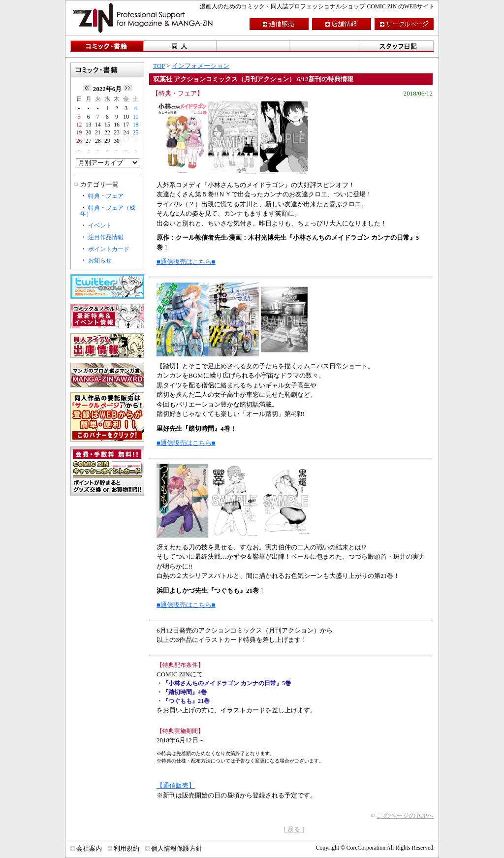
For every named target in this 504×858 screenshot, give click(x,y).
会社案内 (89, 848)
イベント (100, 226)
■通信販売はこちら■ (186, 262)
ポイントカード (109, 249)
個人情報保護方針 (177, 848)
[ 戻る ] (294, 829)
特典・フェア (106, 196)
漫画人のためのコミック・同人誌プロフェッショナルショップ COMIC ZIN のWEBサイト (317, 7)
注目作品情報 (106, 238)
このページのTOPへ (405, 815)
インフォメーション (201, 66)
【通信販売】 (176, 785)
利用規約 (126, 848)
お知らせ (100, 261)
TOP (159, 66)
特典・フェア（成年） (108, 211)
